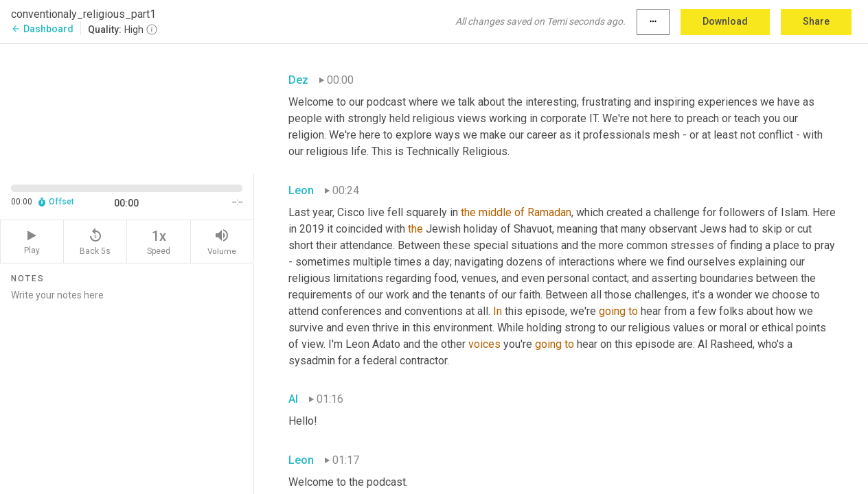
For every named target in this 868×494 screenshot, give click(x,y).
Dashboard (42, 29)
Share (816, 21)
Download (725, 21)
